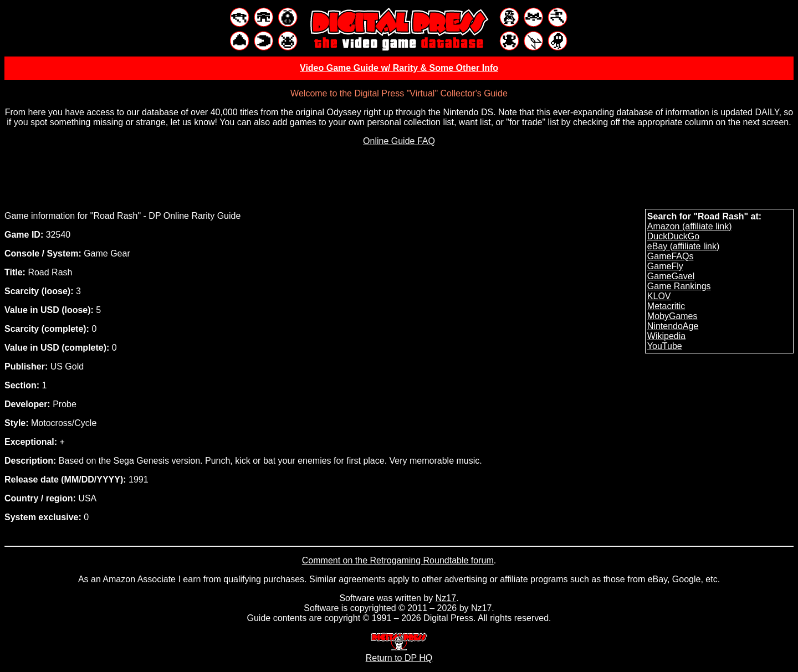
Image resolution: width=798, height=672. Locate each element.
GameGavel (671, 276)
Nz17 (446, 598)
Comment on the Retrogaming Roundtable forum (398, 560)
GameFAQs (671, 256)
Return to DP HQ (399, 653)
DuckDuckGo (673, 236)
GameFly (665, 266)
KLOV (659, 296)
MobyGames (672, 316)
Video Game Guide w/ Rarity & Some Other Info (399, 68)
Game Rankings (679, 286)
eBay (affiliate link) (683, 246)
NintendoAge (673, 326)
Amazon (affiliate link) (690, 226)
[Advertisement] (399, 180)
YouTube (665, 346)
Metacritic (666, 306)
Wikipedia (666, 336)
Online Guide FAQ (399, 141)
